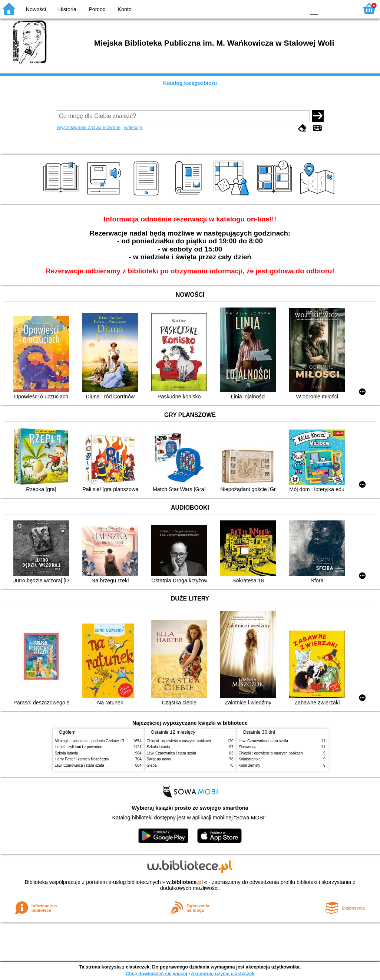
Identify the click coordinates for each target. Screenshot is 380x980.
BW (267, 8)
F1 (327, 8)
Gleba (152, 765)
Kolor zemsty (250, 765)
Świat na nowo (159, 759)
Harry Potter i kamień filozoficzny (82, 759)
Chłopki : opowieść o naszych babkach (179, 741)
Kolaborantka (250, 759)
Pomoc (97, 9)
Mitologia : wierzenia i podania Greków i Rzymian (96, 741)
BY (297, 8)
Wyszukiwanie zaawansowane (89, 127)
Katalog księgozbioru (190, 83)
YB (282, 8)
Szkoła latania (67, 753)
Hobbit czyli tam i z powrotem (79, 747)
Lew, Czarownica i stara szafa (80, 765)
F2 (344, 8)
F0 (314, 8)
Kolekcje (133, 127)
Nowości (36, 9)
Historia (67, 9)
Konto (125, 9)
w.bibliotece (185, 882)
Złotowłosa (248, 747)
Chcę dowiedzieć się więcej (156, 974)
